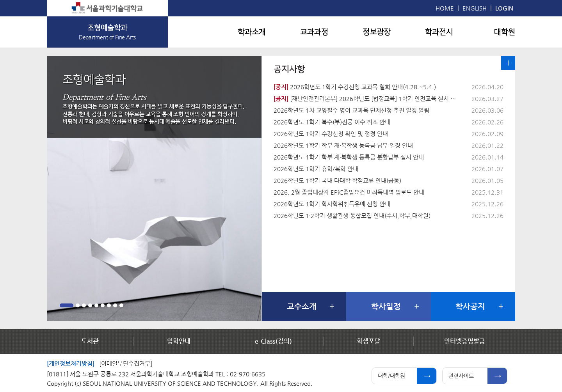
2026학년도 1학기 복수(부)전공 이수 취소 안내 (332, 122)
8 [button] (115, 305)
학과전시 (439, 32)
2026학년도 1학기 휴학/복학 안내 (316, 169)
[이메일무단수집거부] (126, 363)
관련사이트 (461, 376)
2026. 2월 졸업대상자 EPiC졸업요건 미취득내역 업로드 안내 (349, 192)
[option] (154, 188)
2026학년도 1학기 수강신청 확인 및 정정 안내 (331, 134)
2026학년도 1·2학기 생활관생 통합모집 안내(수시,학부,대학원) (352, 216)
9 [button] (121, 305)
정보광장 (377, 32)
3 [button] (84, 305)
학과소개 (252, 32)
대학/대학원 (391, 376)
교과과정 (314, 32)
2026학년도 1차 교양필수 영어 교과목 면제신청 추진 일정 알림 (351, 110)
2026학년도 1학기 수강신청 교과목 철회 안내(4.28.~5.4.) (355, 87)
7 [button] (109, 305)
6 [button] (103, 305)
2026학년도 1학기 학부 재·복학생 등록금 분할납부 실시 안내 (349, 157)
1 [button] (67, 305)
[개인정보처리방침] (71, 363)
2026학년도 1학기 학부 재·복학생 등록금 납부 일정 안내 (343, 145)
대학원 (505, 32)
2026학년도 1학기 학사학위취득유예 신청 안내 (332, 204)
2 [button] (78, 305)
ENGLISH (475, 8)
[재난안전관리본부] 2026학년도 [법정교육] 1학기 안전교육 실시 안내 (367, 98)
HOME (445, 8)
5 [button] (96, 305)
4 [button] (90, 305)
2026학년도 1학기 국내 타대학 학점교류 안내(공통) (337, 180)
